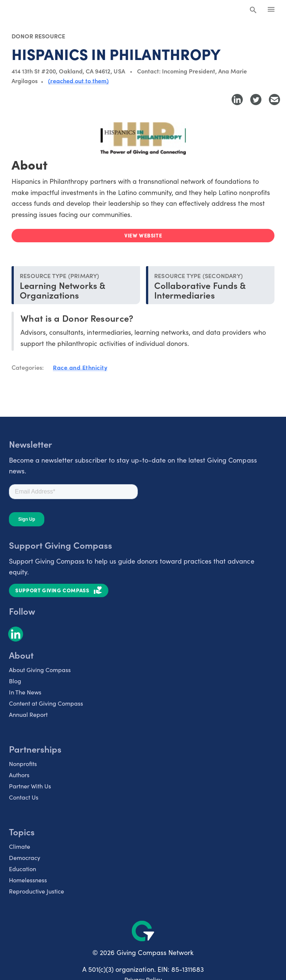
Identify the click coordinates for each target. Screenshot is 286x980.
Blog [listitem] (15, 681)
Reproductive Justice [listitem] (36, 891)
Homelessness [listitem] (28, 880)
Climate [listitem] (20, 846)
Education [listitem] (23, 869)
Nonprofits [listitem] (23, 764)
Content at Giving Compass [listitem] (46, 703)
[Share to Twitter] (256, 100)
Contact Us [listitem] (24, 797)
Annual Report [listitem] (28, 714)
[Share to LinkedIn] (237, 100)
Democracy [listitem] (25, 858)
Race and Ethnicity (80, 367)
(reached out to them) (78, 81)
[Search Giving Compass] (253, 10)
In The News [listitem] (25, 692)
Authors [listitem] (19, 775)
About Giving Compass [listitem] (40, 670)
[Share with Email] (274, 100)
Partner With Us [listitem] (30, 786)
